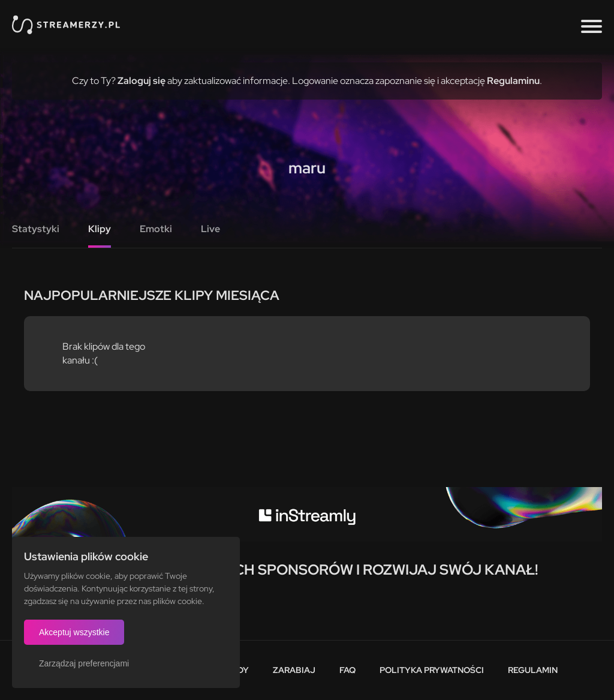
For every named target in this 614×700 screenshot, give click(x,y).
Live (210, 229)
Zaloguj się (142, 81)
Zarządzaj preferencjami (84, 663)
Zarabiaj (294, 670)
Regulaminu (513, 81)
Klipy (100, 229)
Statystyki (36, 229)
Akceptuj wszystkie (74, 632)
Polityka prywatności (432, 670)
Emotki (156, 229)
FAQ (347, 670)
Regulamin (533, 670)
